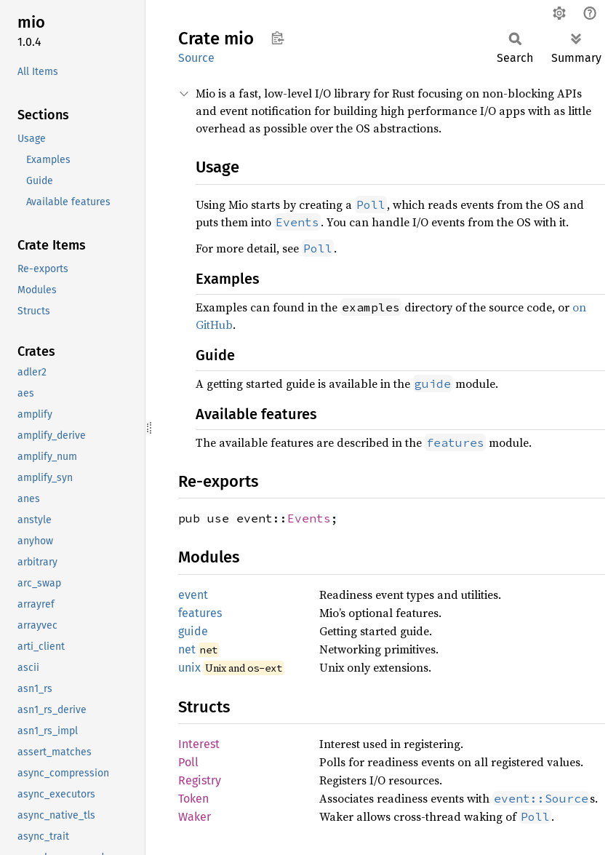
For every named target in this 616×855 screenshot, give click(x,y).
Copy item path (277, 38)
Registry (200, 780)
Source (196, 58)
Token (193, 799)
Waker (195, 817)
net (187, 649)
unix (189, 668)
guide (193, 631)
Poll (188, 762)
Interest (199, 744)
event (193, 595)
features (200, 613)
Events (309, 518)
